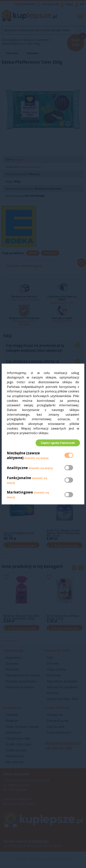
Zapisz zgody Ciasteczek (57, 443)
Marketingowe (20, 493)
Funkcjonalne (19, 479)
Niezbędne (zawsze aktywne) (23, 456)
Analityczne (18, 469)
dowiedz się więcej (36, 459)
